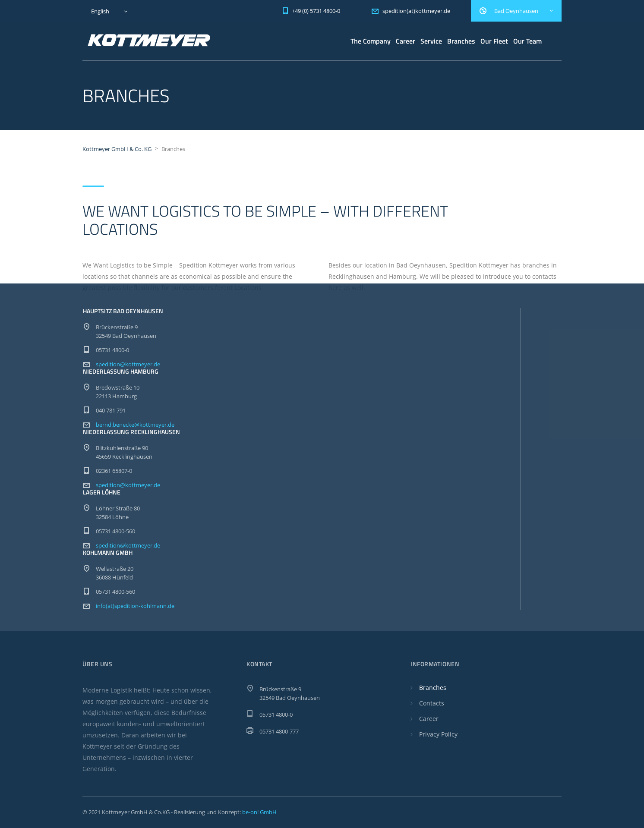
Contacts (432, 703)
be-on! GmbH (259, 812)
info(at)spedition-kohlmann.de (135, 606)
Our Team (527, 41)
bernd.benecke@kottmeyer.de (135, 425)
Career (406, 41)
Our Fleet (494, 41)
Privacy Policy (438, 734)
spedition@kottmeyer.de (128, 364)
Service (431, 41)
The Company (371, 41)
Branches (461, 41)
